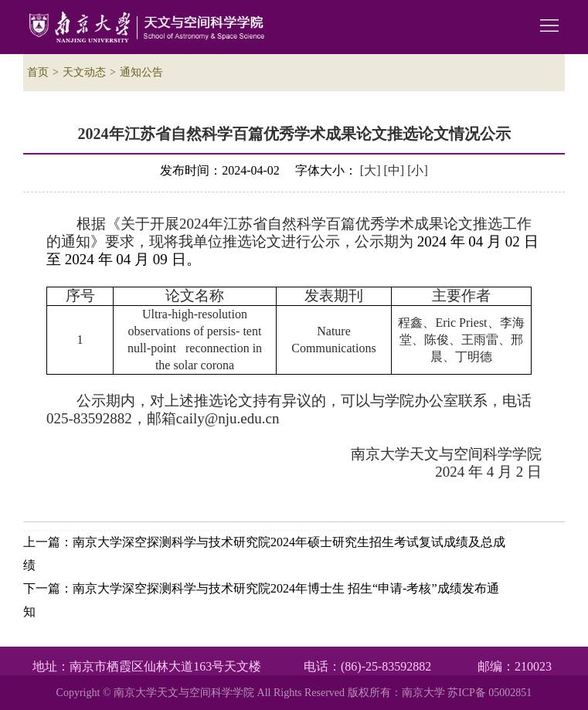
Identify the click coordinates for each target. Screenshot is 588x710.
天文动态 (84, 72)
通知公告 (141, 72)
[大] (370, 170)
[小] (418, 170)
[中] (394, 170)
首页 (38, 72)
